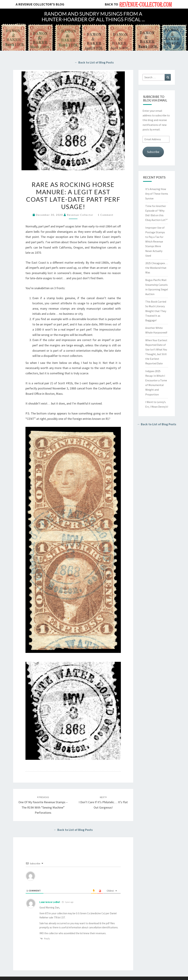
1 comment (106, 215)
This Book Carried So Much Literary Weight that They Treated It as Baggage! (156, 311)
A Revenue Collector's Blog (40, 4)
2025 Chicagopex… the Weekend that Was (156, 268)
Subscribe (153, 152)
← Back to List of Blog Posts (94, 62)
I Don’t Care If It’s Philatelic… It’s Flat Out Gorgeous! (103, 803)
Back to (111, 4)
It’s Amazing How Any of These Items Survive (157, 194)
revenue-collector (80, 215)
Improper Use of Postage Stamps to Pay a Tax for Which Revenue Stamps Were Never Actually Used (155, 242)
